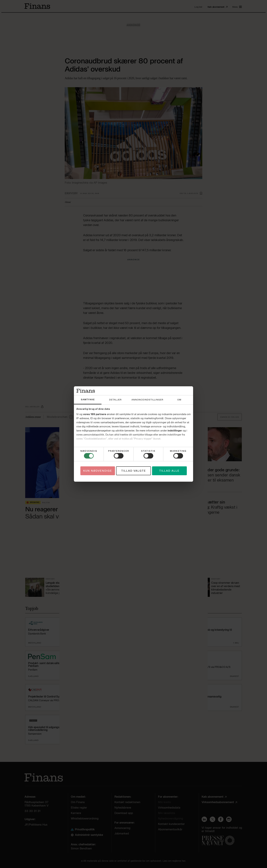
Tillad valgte (134, 471)
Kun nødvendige (98, 471)
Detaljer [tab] (115, 400)
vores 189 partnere (95, 414)
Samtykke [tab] (88, 400)
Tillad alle (169, 471)
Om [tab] (179, 400)
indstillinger (175, 431)
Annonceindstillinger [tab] (147, 400)
